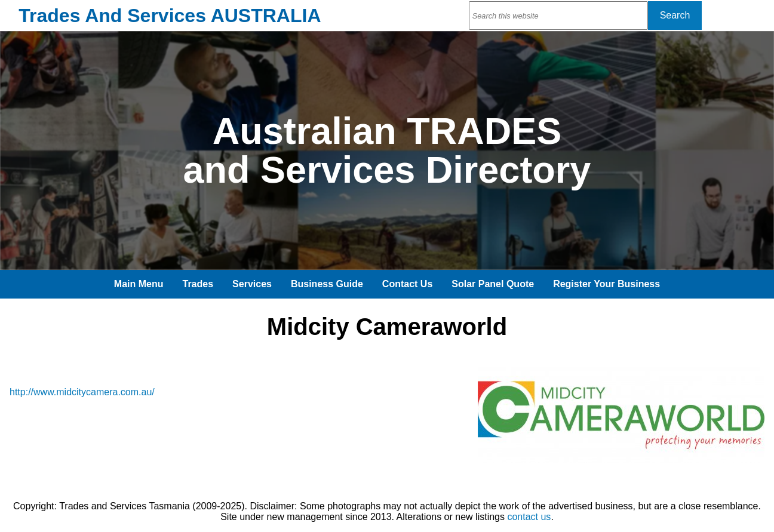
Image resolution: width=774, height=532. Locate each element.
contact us (529, 517)
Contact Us (407, 284)
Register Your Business (606, 284)
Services (252, 284)
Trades (198, 284)
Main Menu (139, 284)
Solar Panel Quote (493, 284)
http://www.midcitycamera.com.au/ (82, 392)
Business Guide (327, 284)
